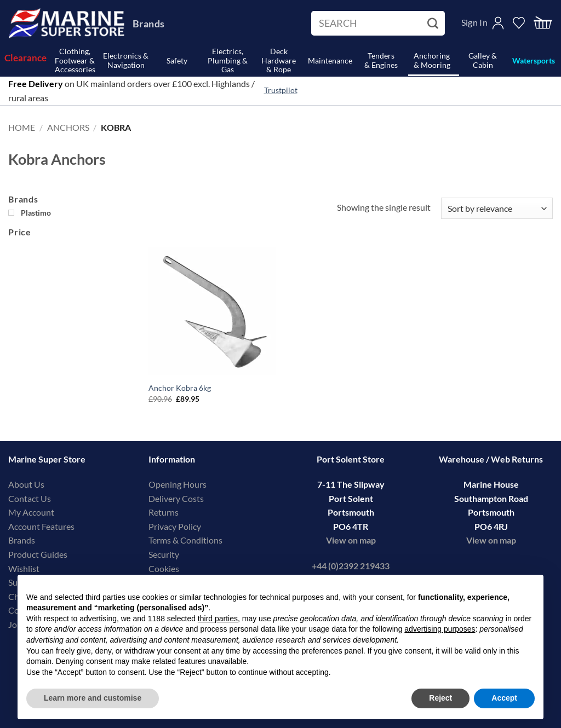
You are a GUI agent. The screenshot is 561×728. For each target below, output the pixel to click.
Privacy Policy (175, 526)
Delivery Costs (176, 498)
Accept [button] (504, 698)
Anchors (68, 127)
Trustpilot (281, 90)
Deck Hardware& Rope (279, 61)
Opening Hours (178, 484)
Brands (148, 24)
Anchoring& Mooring (432, 60)
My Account (31, 512)
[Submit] (434, 24)
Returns (164, 512)
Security (164, 554)
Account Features (41, 526)
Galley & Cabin (483, 60)
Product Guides (38, 554)
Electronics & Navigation (126, 60)
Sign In (474, 22)
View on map (351, 540)
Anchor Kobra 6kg (180, 388)
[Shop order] (497, 208)
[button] (543, 23)
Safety (177, 60)
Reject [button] (440, 698)
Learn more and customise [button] (93, 698)
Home (22, 127)
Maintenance (330, 60)
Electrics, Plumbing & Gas (228, 61)
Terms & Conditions (185, 540)
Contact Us (30, 498)
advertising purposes (440, 629)
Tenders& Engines (381, 60)
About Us (26, 484)
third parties (218, 619)
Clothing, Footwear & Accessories (75, 61)
